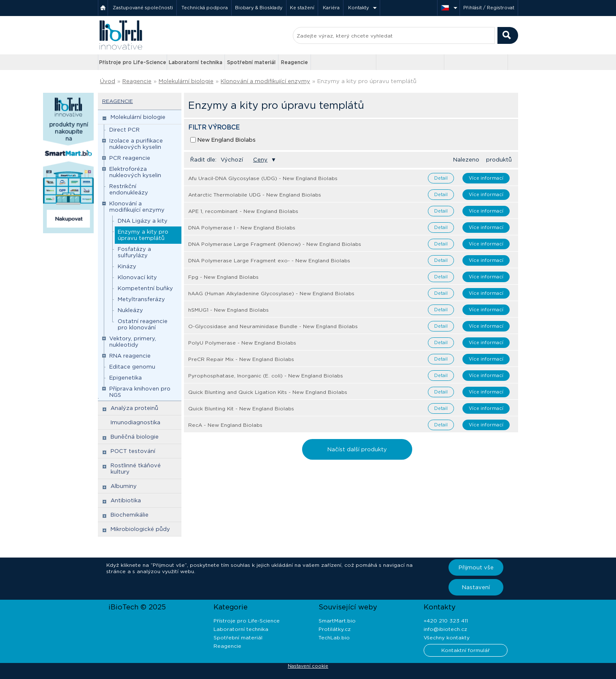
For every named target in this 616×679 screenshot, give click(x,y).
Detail (441, 178)
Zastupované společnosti (143, 8)
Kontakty (359, 8)
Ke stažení (302, 8)
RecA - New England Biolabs (225, 425)
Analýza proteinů (134, 408)
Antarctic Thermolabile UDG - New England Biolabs (255, 195)
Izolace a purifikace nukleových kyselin (136, 144)
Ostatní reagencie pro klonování (143, 324)
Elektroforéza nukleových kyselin (135, 172)
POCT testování (133, 451)
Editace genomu (132, 367)
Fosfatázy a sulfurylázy (134, 252)
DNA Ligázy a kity (143, 221)
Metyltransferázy (141, 299)
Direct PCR (124, 130)
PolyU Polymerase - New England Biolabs (242, 343)
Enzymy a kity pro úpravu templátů (367, 81)
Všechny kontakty (447, 637)
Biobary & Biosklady (259, 8)
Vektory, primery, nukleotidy (133, 342)
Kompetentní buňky (145, 288)
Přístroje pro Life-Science (133, 62)
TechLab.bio (334, 637)
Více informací (486, 178)
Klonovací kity (137, 277)
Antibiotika (126, 500)
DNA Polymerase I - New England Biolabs (242, 228)
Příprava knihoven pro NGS (140, 392)
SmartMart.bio (337, 621)
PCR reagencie (130, 158)
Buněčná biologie (135, 437)
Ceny (260, 160)
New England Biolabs (227, 140)
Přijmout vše (476, 567)
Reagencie (294, 62)
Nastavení (476, 587)
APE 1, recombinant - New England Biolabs (243, 211)
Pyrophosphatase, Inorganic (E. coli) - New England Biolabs (266, 376)
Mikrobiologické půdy (140, 529)
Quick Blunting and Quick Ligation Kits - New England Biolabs (268, 392)
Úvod (108, 81)
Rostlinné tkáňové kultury (136, 469)
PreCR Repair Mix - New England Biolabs (241, 359)
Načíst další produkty (357, 449)
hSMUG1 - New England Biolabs (228, 310)
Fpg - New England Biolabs (223, 277)
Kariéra (331, 8)
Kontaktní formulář (466, 650)
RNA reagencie (130, 356)
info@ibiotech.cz (445, 629)
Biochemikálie (130, 515)
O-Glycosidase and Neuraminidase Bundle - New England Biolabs (273, 326)
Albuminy (124, 486)
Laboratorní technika (196, 62)
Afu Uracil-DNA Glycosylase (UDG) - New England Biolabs (263, 178)
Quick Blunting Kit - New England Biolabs (241, 408)
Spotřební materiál (251, 62)
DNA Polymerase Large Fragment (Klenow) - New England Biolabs (275, 244)
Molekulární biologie (186, 81)
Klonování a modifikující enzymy (265, 81)
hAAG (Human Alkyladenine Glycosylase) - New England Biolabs (271, 293)
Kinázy (127, 266)
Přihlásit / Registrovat (489, 8)
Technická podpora (205, 8)
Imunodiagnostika (135, 422)
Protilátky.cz (335, 629)
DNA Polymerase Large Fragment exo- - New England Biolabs (269, 260)
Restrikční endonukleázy (129, 189)
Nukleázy (130, 310)
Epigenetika (126, 378)
